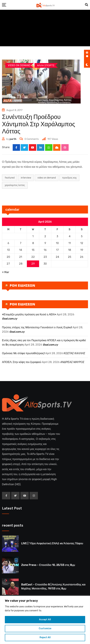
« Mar (6, 272)
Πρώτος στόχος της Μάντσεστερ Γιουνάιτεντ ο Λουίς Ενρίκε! (37, 328)
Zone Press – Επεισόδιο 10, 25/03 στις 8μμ (48, 565)
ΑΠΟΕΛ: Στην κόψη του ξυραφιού (22, 362)
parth (13, 139)
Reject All (45, 637)
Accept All (45, 620)
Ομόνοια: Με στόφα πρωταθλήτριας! (23, 353)
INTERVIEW (26, 178)
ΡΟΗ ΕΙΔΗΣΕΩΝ (22, 285)
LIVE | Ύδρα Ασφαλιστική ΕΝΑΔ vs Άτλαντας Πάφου (52, 544)
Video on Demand (47, 178)
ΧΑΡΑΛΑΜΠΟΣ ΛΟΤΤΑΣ (15, 185)
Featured (10, 178)
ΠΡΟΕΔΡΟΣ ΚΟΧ (69, 178)
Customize (45, 628)
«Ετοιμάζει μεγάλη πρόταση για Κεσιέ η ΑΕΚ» (29, 314)
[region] (45, 620)
